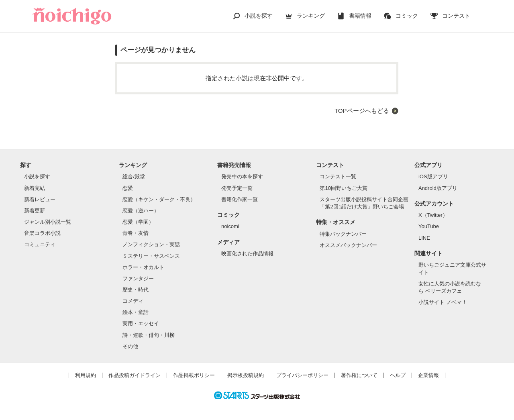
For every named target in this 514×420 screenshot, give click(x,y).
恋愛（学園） (138, 222)
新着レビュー (40, 199)
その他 (130, 346)
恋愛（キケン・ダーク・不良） (159, 199)
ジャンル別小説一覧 (48, 222)
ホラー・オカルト (143, 267)
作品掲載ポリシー (194, 375)
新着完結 (35, 188)
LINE (424, 238)
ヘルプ (398, 375)
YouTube (429, 226)
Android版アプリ (438, 188)
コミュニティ (40, 244)
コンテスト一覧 (338, 176)
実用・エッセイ (141, 323)
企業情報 (428, 375)
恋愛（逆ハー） (141, 211)
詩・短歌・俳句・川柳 (149, 335)
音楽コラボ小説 (42, 233)
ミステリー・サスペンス (151, 256)
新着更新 (35, 211)
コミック (407, 16)
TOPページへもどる (362, 111)
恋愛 (128, 188)
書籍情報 (360, 16)
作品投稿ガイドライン (135, 375)
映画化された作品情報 (247, 254)
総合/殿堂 (134, 176)
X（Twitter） (433, 215)
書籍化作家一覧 (240, 199)
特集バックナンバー (343, 234)
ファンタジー (138, 278)
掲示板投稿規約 (246, 375)
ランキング (311, 16)
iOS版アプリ (433, 176)
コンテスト (456, 16)
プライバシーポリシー (302, 375)
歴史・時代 (136, 290)
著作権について (359, 375)
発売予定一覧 (237, 188)
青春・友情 (136, 233)
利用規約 (86, 375)
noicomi (230, 226)
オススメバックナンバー (348, 245)
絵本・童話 (136, 312)
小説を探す (259, 16)
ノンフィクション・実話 (151, 244)
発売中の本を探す (242, 176)
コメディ (133, 301)
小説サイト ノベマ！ (443, 302)
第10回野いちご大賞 (343, 188)
